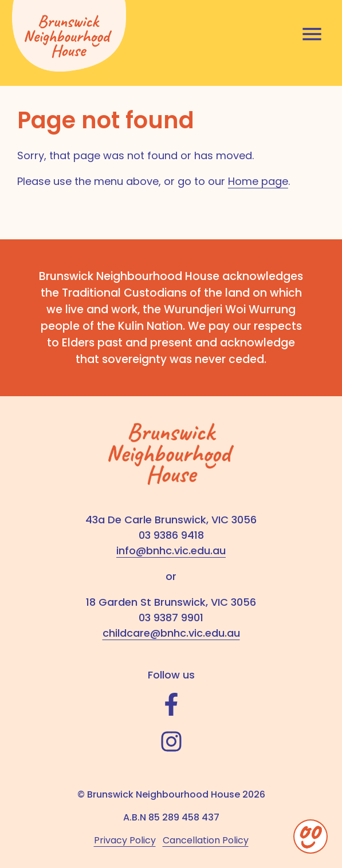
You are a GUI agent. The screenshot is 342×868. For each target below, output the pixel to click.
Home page (258, 181)
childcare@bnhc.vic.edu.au (171, 633)
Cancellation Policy (206, 840)
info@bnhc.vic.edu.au (171, 551)
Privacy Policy (125, 840)
